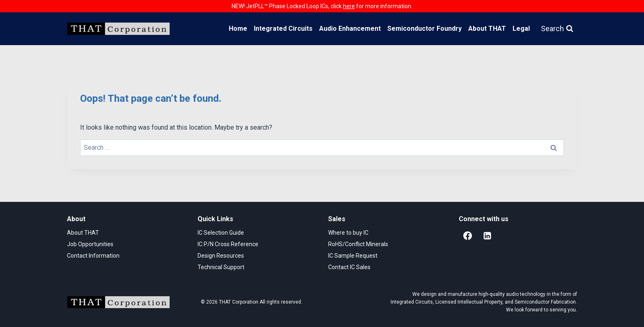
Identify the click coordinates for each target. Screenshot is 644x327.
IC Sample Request (353, 256)
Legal (521, 29)
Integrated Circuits (283, 29)
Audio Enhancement (350, 29)
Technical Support (221, 267)
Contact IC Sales (349, 267)
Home (238, 29)
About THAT (487, 29)
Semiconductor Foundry (424, 29)
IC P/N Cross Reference (228, 244)
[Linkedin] (487, 236)
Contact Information (93, 256)
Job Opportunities (90, 244)
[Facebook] (467, 236)
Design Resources (221, 256)
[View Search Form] (557, 29)
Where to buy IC (348, 233)
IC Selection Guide (221, 233)
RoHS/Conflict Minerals (358, 244)
